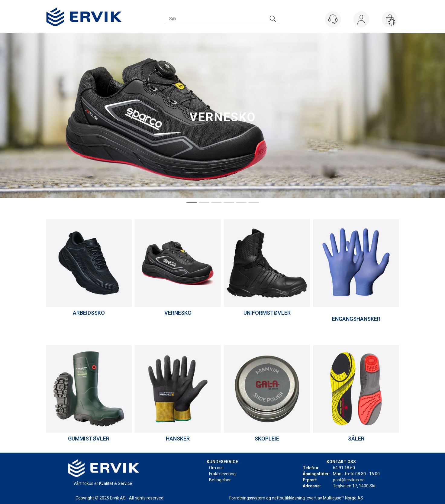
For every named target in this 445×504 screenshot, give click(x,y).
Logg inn (361, 21)
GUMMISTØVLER (89, 439)
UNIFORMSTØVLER (267, 313)
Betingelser (220, 480)
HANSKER (178, 439)
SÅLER (356, 439)
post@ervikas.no (349, 480)
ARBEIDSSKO (89, 313)
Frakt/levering (222, 474)
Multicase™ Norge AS (343, 498)
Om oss (216, 468)
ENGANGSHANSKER (356, 319)
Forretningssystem (247, 498)
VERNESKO (178, 313)
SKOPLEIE (267, 439)
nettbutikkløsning (288, 498)
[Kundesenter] (333, 19)
